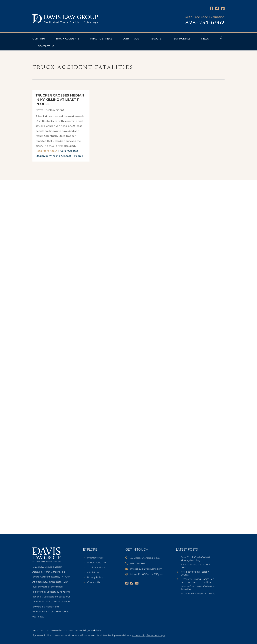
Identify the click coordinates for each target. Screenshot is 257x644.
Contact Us (46, 46)
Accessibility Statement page (149, 635)
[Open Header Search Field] (221, 38)
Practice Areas (101, 39)
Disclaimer (93, 573)
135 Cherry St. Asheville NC (145, 558)
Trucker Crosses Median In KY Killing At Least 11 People (60, 100)
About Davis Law (97, 563)
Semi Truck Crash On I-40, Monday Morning (195, 559)
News (205, 39)
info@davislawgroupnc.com (146, 569)
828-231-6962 (205, 23)
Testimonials (181, 39)
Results (156, 39)
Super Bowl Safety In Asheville (198, 594)
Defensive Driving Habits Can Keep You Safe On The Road (197, 580)
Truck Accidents (68, 39)
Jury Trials (131, 39)
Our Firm (39, 39)
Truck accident (54, 110)
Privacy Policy (95, 577)
